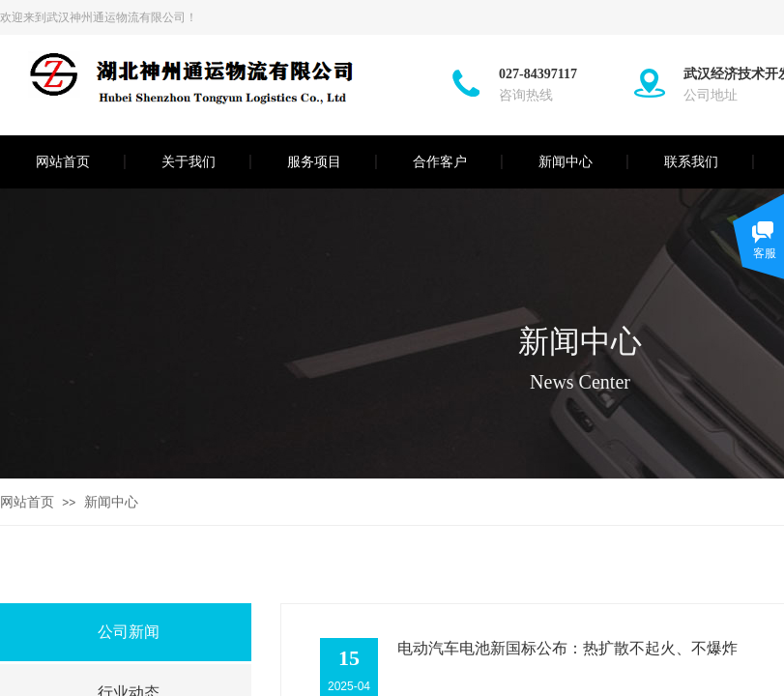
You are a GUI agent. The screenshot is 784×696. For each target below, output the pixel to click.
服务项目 (314, 162)
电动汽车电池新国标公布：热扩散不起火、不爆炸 (567, 648)
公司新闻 (129, 632)
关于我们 (189, 162)
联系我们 (691, 162)
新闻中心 (566, 162)
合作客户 (440, 162)
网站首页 (63, 162)
